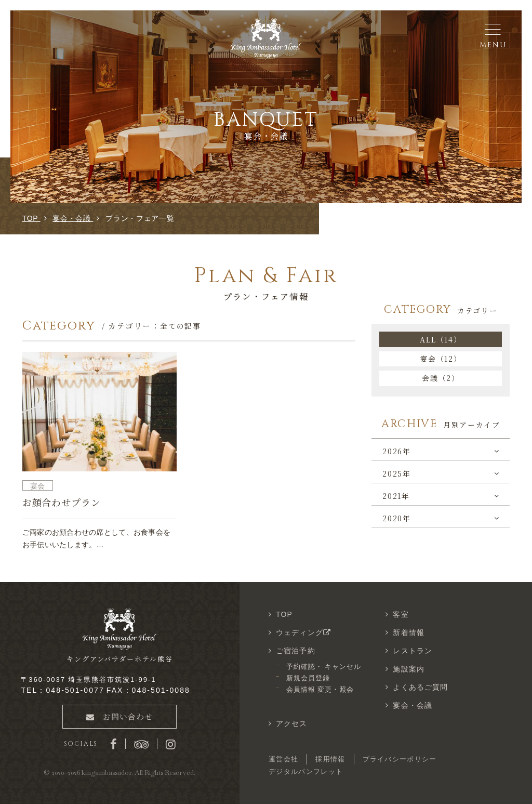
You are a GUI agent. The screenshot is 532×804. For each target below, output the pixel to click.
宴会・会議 (413, 705)
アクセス (291, 723)
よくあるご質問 (420, 687)
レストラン (413, 651)
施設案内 (408, 669)
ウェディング (304, 632)
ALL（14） (441, 339)
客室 (401, 614)
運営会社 (283, 759)
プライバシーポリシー (400, 759)
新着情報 (408, 632)
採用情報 (330, 759)
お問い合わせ (119, 716)
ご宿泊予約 (296, 651)
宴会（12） (441, 359)
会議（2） (441, 378)
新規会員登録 (308, 678)
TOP (284, 614)
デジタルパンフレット (306, 772)
